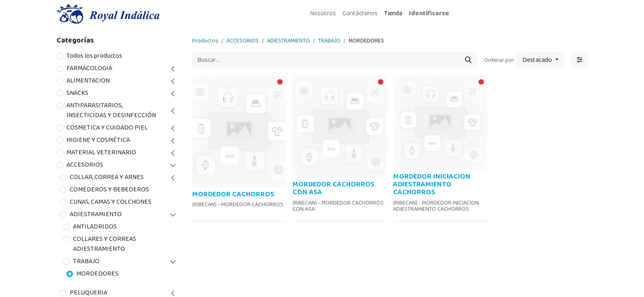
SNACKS (77, 93)
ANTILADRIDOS (95, 227)
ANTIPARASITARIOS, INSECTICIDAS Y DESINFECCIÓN (111, 111)
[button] (540, 60)
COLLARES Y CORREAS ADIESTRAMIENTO (105, 244)
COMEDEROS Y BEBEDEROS (109, 190)
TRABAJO (86, 262)
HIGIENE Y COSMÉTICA (98, 140)
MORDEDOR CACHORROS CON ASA (334, 188)
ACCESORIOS (85, 165)
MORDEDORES (97, 274)
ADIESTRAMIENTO (96, 214)
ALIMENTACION (88, 81)
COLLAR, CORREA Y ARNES (107, 177)
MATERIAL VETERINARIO (101, 153)
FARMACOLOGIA (89, 68)
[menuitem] (323, 14)
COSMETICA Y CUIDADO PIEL (107, 128)
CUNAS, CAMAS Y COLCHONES (111, 202)
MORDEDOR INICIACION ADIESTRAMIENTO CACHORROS (432, 185)
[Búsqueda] (468, 60)
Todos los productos (94, 56)
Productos (205, 41)
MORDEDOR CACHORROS (233, 194)
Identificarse (429, 13)
